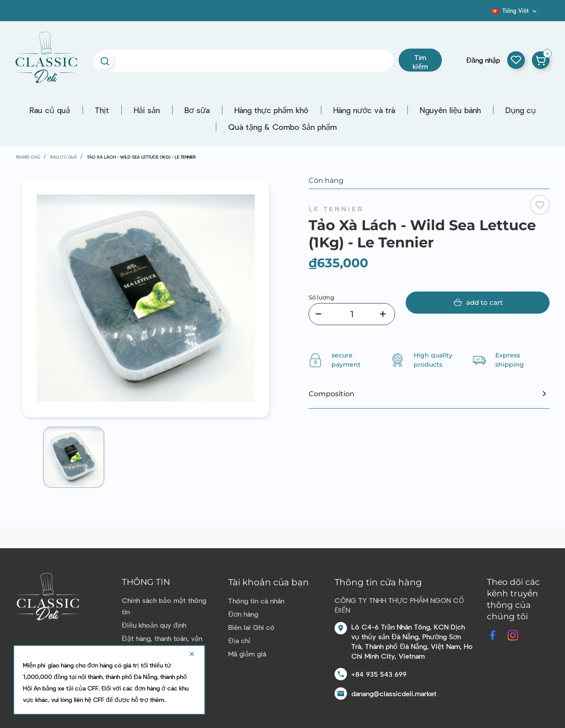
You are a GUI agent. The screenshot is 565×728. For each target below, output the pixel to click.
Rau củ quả (50, 110)
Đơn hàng (243, 614)
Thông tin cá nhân (256, 601)
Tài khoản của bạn (269, 582)
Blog (486, 14)
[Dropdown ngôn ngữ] (515, 11)
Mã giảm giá (247, 654)
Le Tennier (336, 209)
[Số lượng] (352, 314)
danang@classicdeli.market (394, 693)
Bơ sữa (197, 110)
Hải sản (147, 110)
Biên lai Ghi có (251, 627)
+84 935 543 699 (379, 674)
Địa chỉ (239, 640)
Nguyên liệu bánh (450, 110)
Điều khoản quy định (154, 625)
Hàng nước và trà (364, 110)
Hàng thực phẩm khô (271, 110)
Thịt (102, 110)
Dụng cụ (521, 110)
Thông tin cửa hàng (378, 582)
